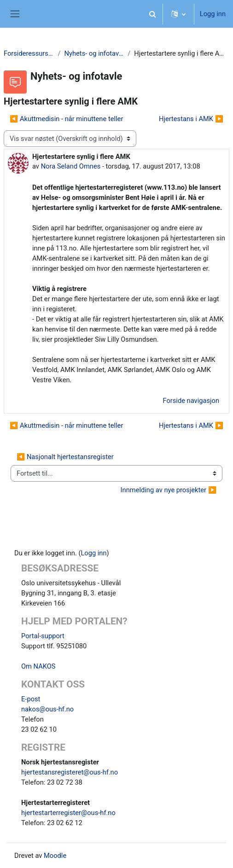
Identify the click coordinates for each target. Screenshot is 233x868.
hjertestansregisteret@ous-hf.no (70, 772)
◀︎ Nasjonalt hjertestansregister (65, 457)
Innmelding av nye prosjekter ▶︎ (169, 490)
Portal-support (43, 636)
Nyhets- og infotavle (94, 53)
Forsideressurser (29, 53)
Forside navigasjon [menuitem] (191, 401)
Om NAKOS (38, 666)
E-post (31, 699)
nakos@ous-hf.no (47, 709)
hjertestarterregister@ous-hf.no (68, 813)
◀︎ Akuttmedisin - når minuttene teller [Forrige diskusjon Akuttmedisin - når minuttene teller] (66, 119)
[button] (153, 14)
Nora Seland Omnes (71, 166)
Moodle (55, 856)
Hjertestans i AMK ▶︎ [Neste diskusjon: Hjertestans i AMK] (191, 119)
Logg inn (213, 14)
